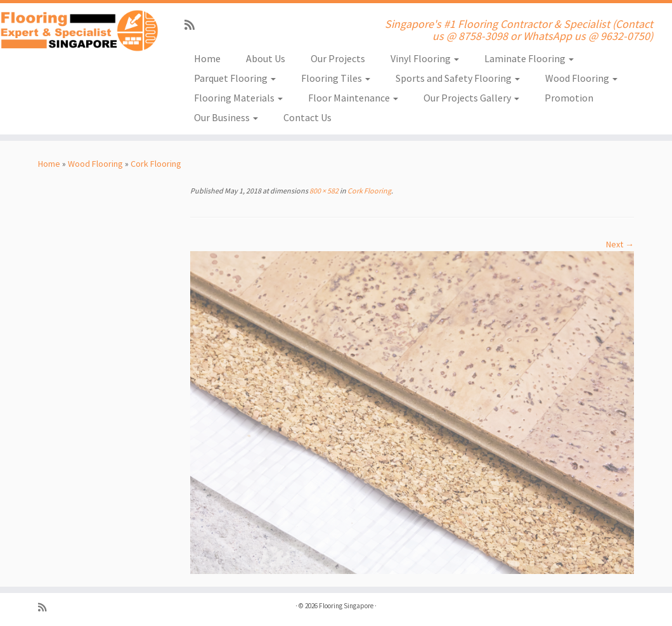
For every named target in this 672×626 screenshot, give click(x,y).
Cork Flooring (156, 164)
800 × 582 (323, 191)
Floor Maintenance (353, 98)
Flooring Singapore (346, 606)
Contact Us (307, 117)
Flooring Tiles (336, 78)
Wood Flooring (581, 78)
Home (207, 58)
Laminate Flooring (529, 58)
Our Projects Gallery (471, 98)
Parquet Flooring (235, 78)
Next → (620, 244)
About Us (266, 58)
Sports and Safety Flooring (458, 78)
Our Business (226, 117)
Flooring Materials (238, 98)
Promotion (569, 98)
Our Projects (338, 58)
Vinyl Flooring (425, 58)
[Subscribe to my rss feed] (194, 25)
